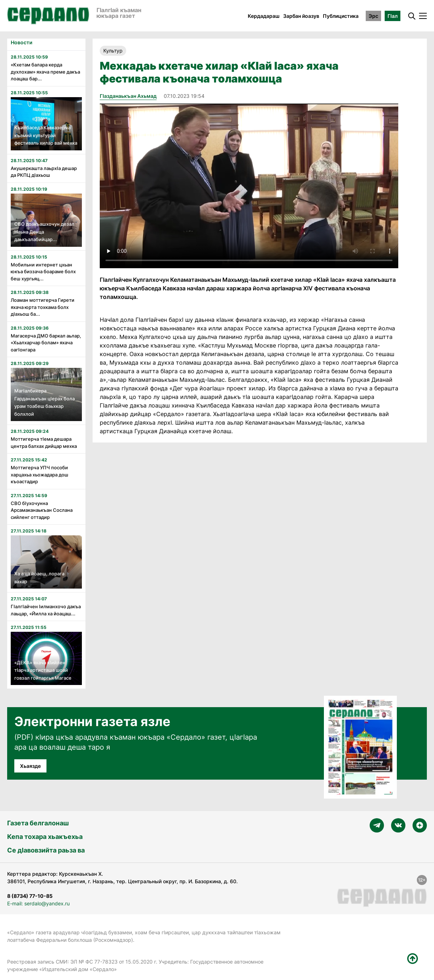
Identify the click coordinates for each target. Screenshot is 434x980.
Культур (113, 51)
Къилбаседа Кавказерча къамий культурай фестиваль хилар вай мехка (46, 135)
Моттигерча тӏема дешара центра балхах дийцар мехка (44, 442)
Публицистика (341, 16)
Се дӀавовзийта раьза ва (46, 850)
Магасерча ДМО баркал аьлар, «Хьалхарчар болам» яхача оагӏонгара (46, 343)
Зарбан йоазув (301, 16)
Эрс (373, 16)
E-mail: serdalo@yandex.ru (38, 903)
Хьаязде (30, 766)
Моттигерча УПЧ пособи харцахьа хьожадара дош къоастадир (40, 474)
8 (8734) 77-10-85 (30, 896)
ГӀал (393, 16)
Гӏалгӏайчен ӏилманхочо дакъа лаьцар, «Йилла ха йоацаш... (46, 610)
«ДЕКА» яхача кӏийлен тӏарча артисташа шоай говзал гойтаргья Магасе (43, 670)
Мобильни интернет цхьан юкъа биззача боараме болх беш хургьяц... (43, 272)
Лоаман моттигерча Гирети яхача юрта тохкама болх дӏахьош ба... (43, 307)
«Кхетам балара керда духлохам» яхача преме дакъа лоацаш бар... (45, 72)
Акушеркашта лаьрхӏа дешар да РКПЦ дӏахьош (44, 172)
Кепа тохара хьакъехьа (45, 837)
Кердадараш (264, 16)
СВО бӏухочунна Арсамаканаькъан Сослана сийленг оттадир (42, 510)
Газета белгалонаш (38, 823)
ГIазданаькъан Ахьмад (128, 96)
